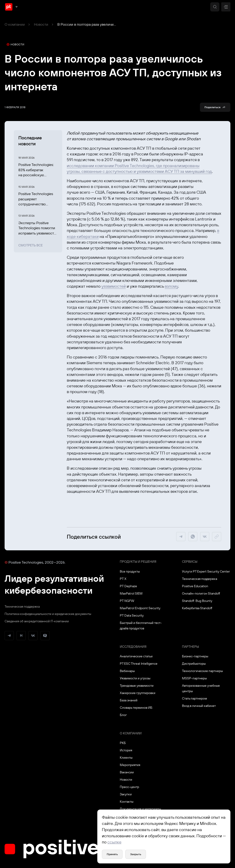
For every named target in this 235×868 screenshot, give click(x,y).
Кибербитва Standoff (197, 608)
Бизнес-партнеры (195, 656)
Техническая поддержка (22, 606)
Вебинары (127, 671)
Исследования (133, 647)
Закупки (126, 794)
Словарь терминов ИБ (136, 708)
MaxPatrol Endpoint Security (140, 608)
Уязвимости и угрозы (135, 678)
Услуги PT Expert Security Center (206, 571)
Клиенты (126, 758)
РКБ (123, 743)
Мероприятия (130, 765)
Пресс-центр (129, 787)
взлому (171, 286)
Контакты (127, 802)
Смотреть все (31, 245)
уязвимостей (114, 286)
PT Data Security (132, 615)
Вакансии (127, 772)
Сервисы (190, 562)
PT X (123, 579)
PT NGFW (127, 601)
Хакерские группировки (138, 693)
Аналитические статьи (136, 656)
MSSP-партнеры (194, 678)
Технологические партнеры (202, 671)
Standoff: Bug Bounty (197, 601)
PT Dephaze (128, 586)
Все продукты (130, 571)
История (126, 750)
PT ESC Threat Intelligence (139, 664)
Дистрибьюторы (194, 664)
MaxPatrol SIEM (131, 593)
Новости (41, 24)
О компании (15, 24)
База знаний (129, 700)
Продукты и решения (138, 562)
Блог (123, 715)
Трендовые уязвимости (137, 686)
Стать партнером (194, 698)
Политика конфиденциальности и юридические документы (48, 614)
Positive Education (195, 586)
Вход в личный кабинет (199, 706)
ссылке (114, 842)
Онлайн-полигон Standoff (201, 593)
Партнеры (190, 647)
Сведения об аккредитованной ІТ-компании (37, 621)
